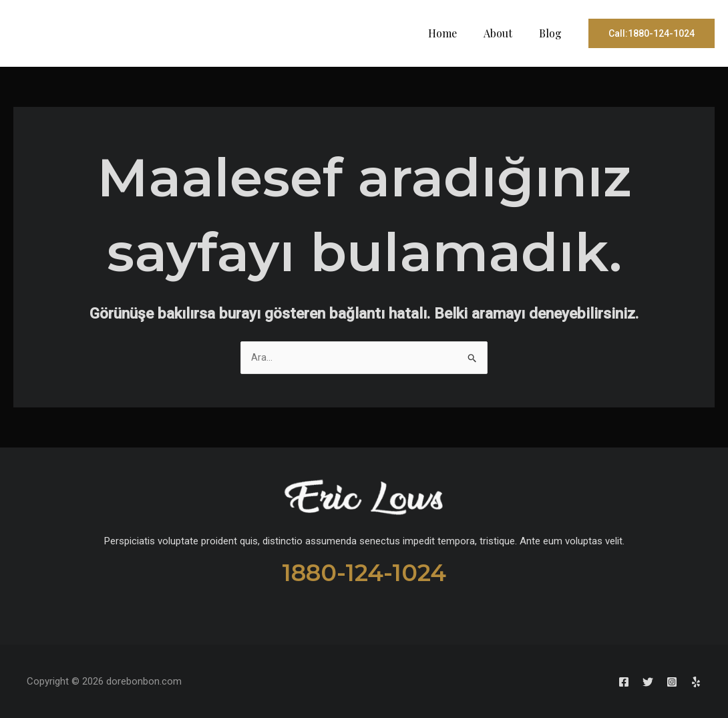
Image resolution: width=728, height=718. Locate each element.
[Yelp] (696, 682)
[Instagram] (660, 682)
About (506, 33)
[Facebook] (588, 682)
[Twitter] (624, 682)
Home (456, 33)
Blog (553, 33)
